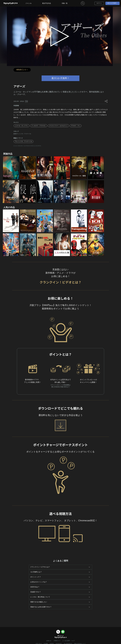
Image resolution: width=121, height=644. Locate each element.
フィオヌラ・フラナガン (39, 126)
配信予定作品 (47, 3)
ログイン (99, 3)
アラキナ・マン (76, 126)
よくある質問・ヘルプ (69, 641)
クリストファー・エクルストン (58, 126)
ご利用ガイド (57, 641)
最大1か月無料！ (113, 3)
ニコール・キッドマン (22, 126)
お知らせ (49, 641)
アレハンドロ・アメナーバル (24, 141)
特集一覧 (65, 3)
